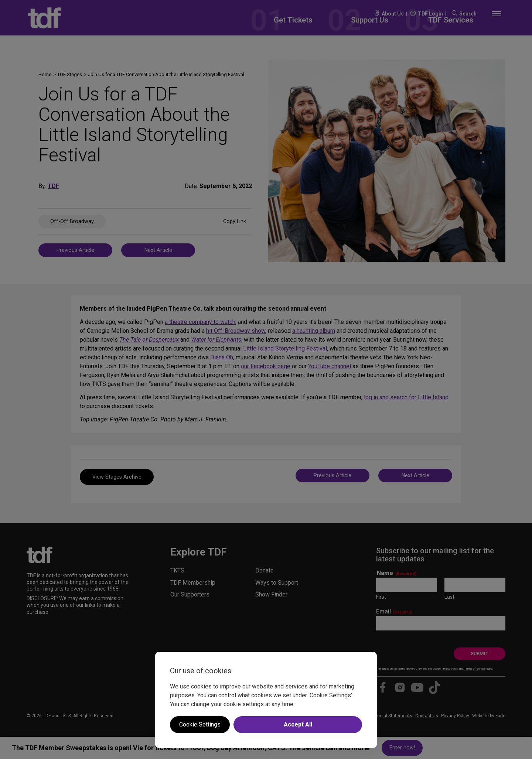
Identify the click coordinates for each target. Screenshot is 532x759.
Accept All (298, 724)
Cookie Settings (200, 724)
